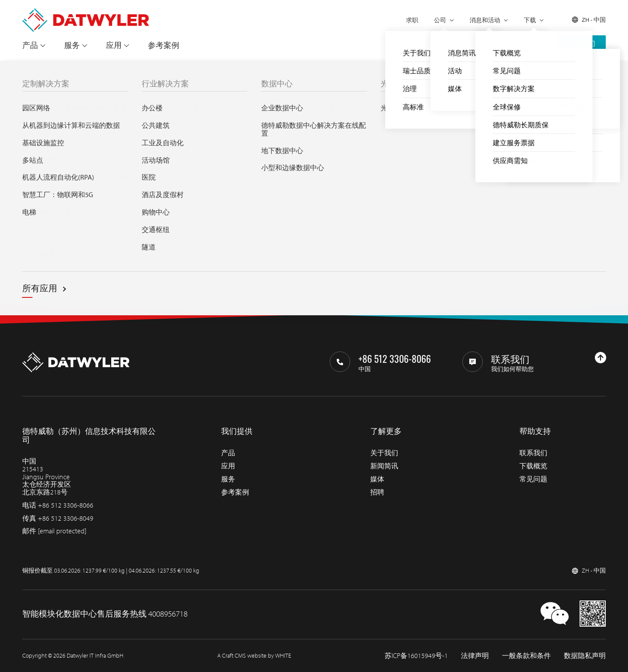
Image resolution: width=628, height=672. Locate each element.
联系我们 (581, 43)
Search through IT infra (234, 221)
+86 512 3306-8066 (66, 505)
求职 (412, 20)
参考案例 (164, 45)
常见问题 (533, 479)
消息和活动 (485, 20)
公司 (440, 20)
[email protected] (62, 531)
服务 (72, 45)
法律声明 (475, 655)
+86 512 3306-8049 (66, 518)
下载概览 (533, 466)
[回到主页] (86, 12)
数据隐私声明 (585, 655)
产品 (30, 45)
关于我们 (384, 453)
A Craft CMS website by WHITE (254, 655)
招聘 (377, 492)
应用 (114, 45)
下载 (530, 20)
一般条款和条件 (526, 655)
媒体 (377, 479)
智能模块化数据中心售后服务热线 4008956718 (105, 614)
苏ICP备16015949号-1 (416, 655)
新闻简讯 (384, 466)
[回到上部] (601, 358)
